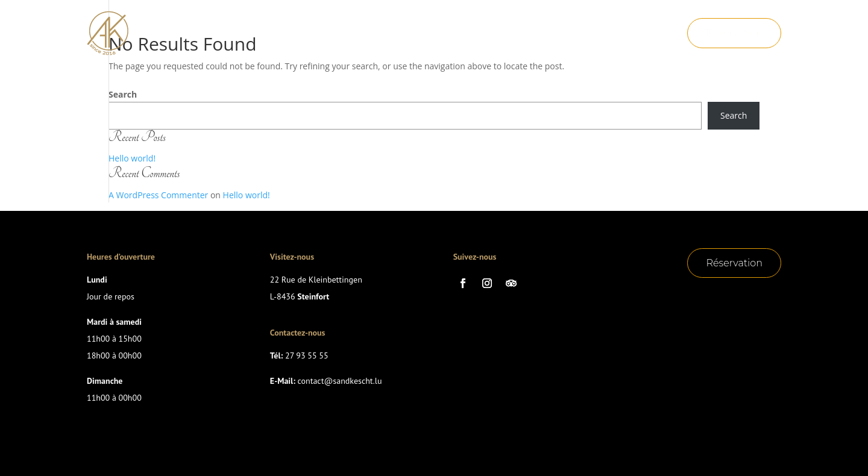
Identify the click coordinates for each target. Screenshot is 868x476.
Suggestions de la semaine (496, 25)
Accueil (325, 25)
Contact (511, 43)
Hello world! (132, 158)
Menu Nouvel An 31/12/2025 (403, 43)
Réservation (734, 33)
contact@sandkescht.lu (340, 381)
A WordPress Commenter (158, 195)
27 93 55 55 (307, 355)
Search (123, 94)
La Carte (387, 25)
